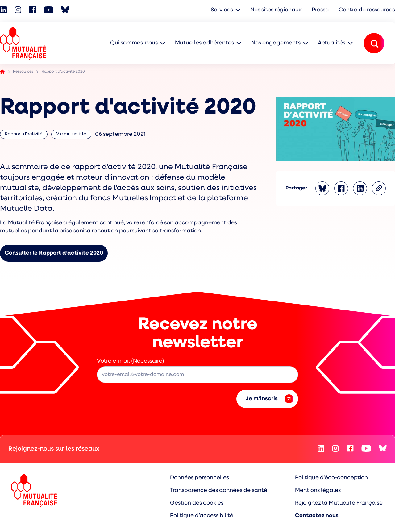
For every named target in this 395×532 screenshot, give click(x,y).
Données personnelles (200, 478)
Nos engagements (276, 43)
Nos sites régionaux (276, 10)
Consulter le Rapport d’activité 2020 (54, 253)
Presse (320, 10)
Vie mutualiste (73, 135)
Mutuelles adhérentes (204, 43)
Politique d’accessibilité (202, 516)
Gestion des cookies (197, 503)
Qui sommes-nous (134, 43)
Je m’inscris (270, 399)
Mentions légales (318, 490)
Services (222, 10)
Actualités (332, 43)
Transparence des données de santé (219, 490)
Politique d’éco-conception (331, 478)
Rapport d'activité (24, 135)
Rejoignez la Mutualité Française (339, 503)
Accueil (2, 72)
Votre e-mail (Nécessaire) (131, 361)
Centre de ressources (367, 10)
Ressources (23, 72)
